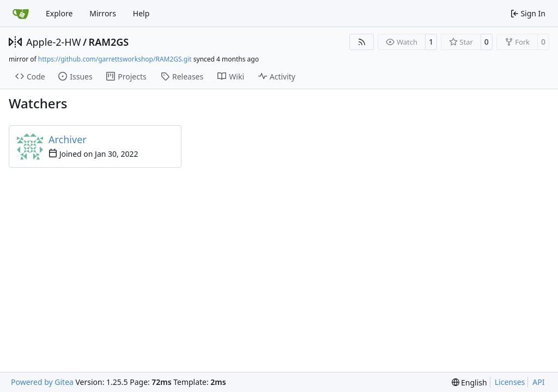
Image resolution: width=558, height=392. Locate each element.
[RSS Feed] (362, 42)
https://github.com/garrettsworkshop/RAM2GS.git (115, 59)
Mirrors (103, 13)
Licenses (510, 382)
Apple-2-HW (53, 42)
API (538, 382)
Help (141, 13)
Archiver (68, 139)
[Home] (21, 14)
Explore (59, 13)
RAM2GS (109, 42)
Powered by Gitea (42, 382)
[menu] (469, 382)
